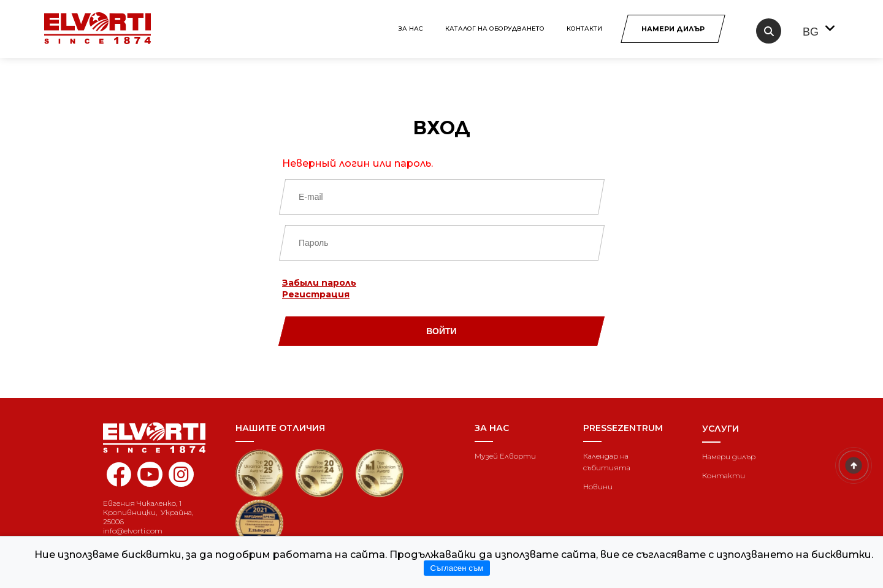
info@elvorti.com (133, 531)
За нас (411, 29)
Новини (598, 487)
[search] (769, 31)
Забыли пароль (319, 283)
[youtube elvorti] (150, 474)
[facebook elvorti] (119, 481)
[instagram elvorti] (181, 474)
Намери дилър (729, 456)
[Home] (160, 438)
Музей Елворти (505, 456)
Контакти (584, 29)
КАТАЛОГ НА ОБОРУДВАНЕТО (495, 29)
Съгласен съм (457, 568)
